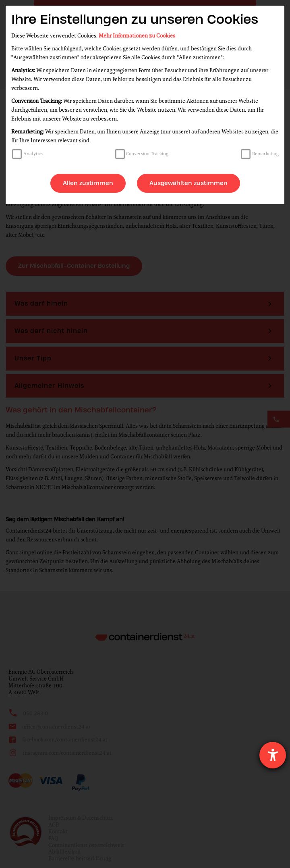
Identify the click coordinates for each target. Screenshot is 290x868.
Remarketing (265, 154)
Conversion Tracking (147, 154)
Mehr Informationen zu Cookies (137, 36)
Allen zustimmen (88, 183)
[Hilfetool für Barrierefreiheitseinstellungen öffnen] (273, 755)
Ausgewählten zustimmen (188, 183)
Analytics (33, 154)
